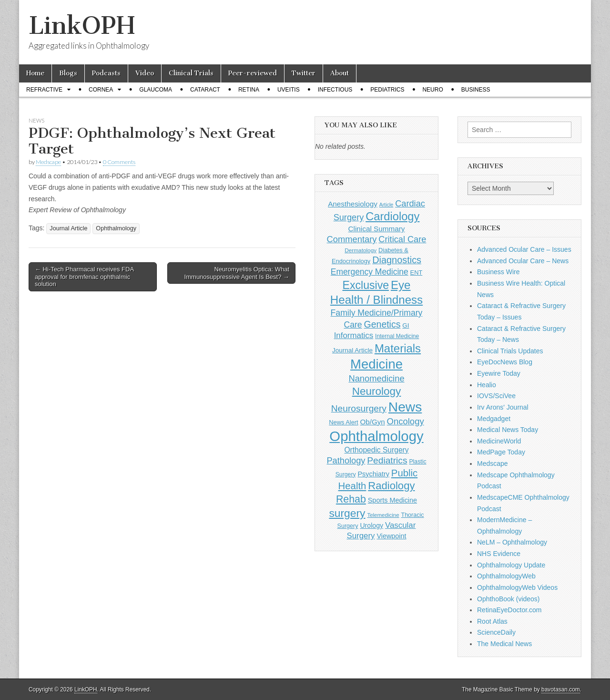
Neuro (432, 90)
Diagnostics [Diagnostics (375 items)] (397, 260)
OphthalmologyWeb (506, 576)
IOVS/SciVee (496, 396)
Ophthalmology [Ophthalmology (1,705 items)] (376, 436)
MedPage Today (501, 452)
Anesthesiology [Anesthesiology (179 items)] (353, 204)
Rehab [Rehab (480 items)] (351, 499)
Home (35, 73)
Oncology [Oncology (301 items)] (406, 421)
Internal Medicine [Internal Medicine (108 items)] (397, 336)
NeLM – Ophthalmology (512, 542)
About (340, 73)
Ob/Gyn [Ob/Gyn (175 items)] (373, 422)
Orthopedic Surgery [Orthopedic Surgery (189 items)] (376, 450)
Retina (249, 90)
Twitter (304, 73)
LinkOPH (82, 26)
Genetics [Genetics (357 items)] (382, 324)
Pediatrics (387, 90)
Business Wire (498, 272)
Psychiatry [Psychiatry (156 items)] (374, 474)
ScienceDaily (496, 632)
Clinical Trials (191, 73)
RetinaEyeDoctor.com (509, 610)
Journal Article (68, 228)
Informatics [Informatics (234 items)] (354, 335)
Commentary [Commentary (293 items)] (352, 239)
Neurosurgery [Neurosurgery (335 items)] (359, 408)
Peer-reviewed (253, 73)
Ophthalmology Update (511, 565)
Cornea (101, 90)
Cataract (205, 90)
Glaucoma (156, 90)
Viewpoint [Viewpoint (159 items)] (391, 536)
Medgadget (494, 419)
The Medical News (504, 644)
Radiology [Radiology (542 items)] (391, 486)
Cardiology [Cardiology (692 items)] (392, 216)
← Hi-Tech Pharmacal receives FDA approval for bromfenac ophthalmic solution (84, 277)
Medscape (48, 162)
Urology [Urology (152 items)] (371, 525)
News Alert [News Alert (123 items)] (343, 422)
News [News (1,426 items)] (405, 407)
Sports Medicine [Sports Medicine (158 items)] (392, 500)
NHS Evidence (499, 554)
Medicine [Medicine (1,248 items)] (376, 364)
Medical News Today (508, 430)
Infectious (335, 90)
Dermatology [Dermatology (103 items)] (361, 250)
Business (476, 90)
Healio (487, 385)
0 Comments (119, 162)
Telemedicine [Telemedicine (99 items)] (383, 515)
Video (145, 73)
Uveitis (289, 90)
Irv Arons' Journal (503, 407)
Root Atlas (492, 621)
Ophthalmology (116, 228)
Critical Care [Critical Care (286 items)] (402, 239)
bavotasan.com (561, 690)
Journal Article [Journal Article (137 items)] (352, 350)
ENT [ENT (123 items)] (417, 273)
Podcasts (106, 73)
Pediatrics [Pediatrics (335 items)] (387, 460)
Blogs (68, 73)
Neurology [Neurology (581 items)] (377, 391)
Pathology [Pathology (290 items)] (346, 461)
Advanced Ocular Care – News (523, 261)
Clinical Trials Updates (510, 351)
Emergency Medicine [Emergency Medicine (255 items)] (370, 272)
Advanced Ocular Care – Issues (524, 249)
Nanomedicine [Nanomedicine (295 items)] (376, 378)
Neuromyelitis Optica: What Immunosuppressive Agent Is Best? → (237, 273)
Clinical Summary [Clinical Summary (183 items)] (377, 229)
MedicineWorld (499, 441)
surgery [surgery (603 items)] (347, 513)
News (36, 120)
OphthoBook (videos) (508, 599)
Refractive (44, 90)
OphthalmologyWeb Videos (517, 587)
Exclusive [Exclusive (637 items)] (366, 285)
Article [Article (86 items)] (386, 205)
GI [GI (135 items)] (406, 325)
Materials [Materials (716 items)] (398, 348)
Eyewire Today (499, 373)
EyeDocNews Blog (505, 362)
